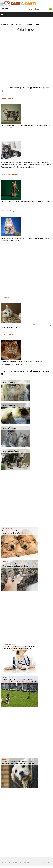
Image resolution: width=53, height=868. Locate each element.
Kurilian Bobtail (7, 98)
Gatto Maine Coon (10, 451)
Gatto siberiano (9, 428)
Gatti (26, 24)
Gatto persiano (8, 382)
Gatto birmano (8, 405)
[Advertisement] (24, 57)
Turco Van (5, 298)
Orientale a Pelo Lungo (10, 174)
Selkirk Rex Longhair (9, 211)
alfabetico (37, 88)
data (47, 88)
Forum (5, 9)
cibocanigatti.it (15, 24)
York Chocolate (7, 334)
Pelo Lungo (35, 24)
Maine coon (6, 135)
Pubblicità (47, 863)
